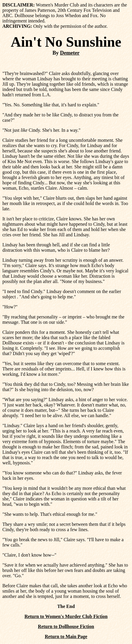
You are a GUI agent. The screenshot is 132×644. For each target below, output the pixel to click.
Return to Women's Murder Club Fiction (66, 616)
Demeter (70, 53)
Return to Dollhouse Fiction (66, 626)
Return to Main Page (66, 636)
